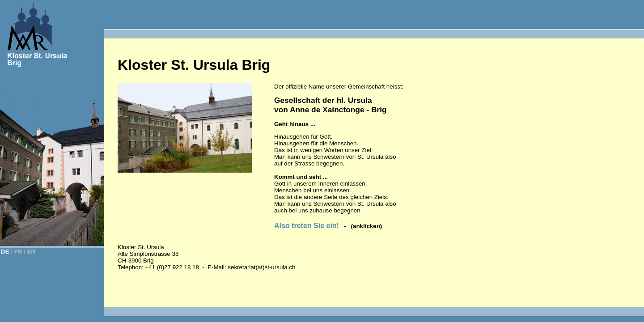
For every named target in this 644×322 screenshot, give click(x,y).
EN (32, 252)
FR (18, 252)
